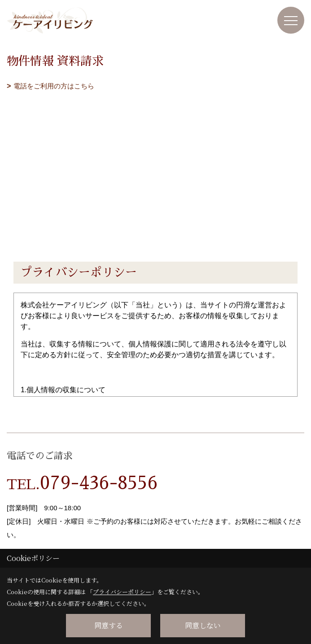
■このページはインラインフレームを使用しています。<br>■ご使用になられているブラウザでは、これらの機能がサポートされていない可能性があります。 (155, 156)
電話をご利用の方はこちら (54, 86)
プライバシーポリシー (122, 592)
